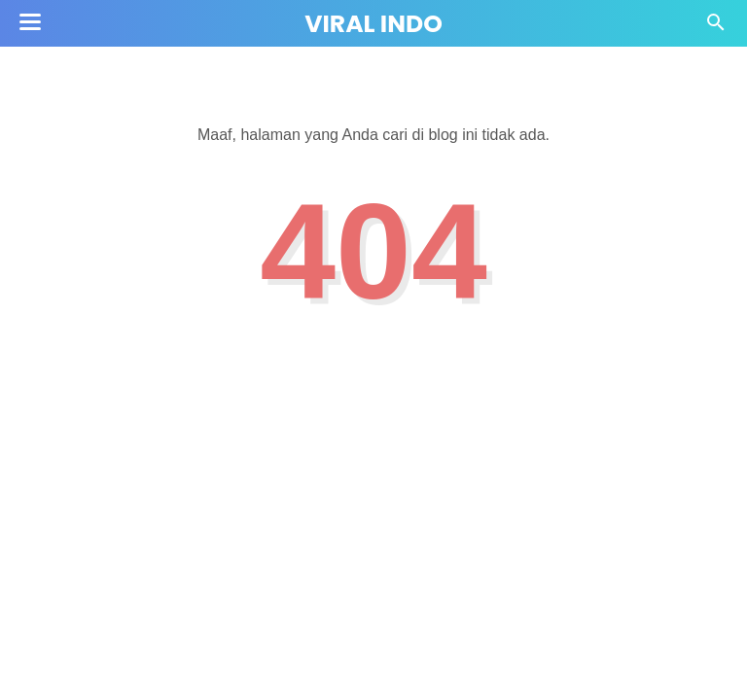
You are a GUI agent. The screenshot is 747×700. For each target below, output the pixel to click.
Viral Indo (373, 24)
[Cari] (716, 28)
